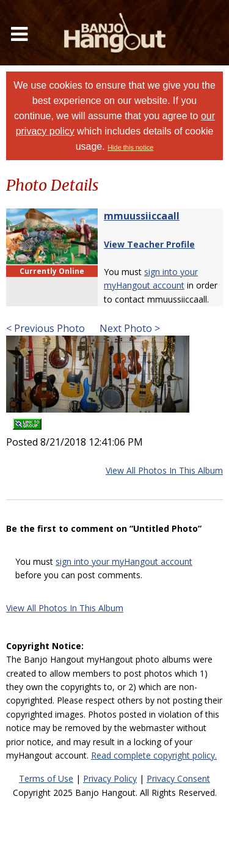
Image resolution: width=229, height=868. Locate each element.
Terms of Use (46, 778)
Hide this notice (130, 147)
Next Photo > (129, 328)
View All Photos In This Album (164, 470)
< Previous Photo (45, 328)
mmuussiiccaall (142, 216)
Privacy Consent (178, 778)
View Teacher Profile (149, 244)
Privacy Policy (110, 778)
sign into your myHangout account (124, 561)
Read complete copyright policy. (154, 755)
